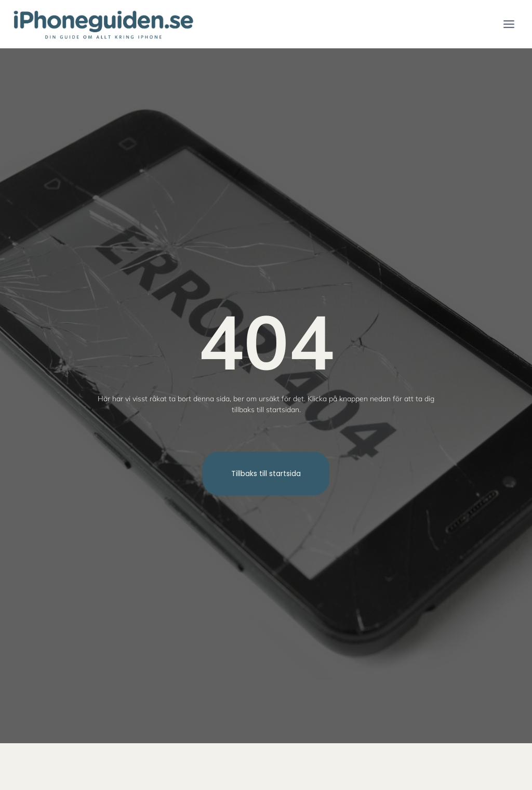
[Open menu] (509, 24)
